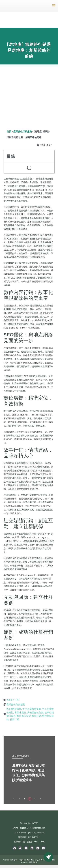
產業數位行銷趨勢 (23, 132)
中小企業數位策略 (32, 709)
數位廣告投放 (24, 716)
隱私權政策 (33, 862)
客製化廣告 (20, 713)
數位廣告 (11, 716)
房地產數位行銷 (35, 713)
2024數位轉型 (14, 709)
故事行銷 (49, 713)
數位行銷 (37, 716)
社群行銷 (15, 719)
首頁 (9, 132)
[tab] (14, 799)
